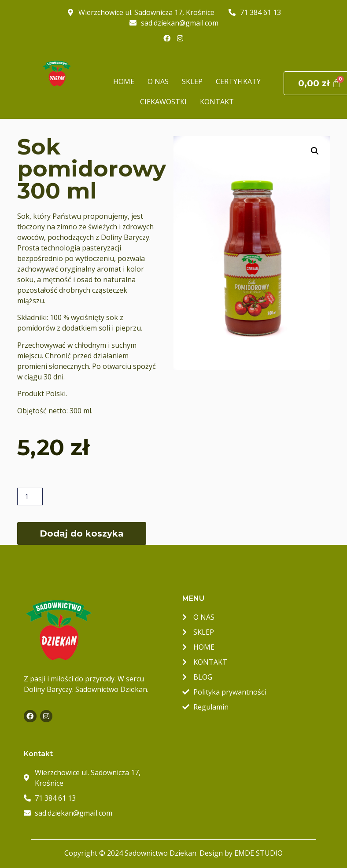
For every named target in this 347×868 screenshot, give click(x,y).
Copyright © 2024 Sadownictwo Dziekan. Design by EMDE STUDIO (173, 853)
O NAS (158, 81)
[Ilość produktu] (30, 497)
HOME (124, 81)
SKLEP (192, 81)
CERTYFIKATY (238, 81)
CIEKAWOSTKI (163, 102)
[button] (315, 151)
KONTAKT (217, 102)
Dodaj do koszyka (82, 533)
